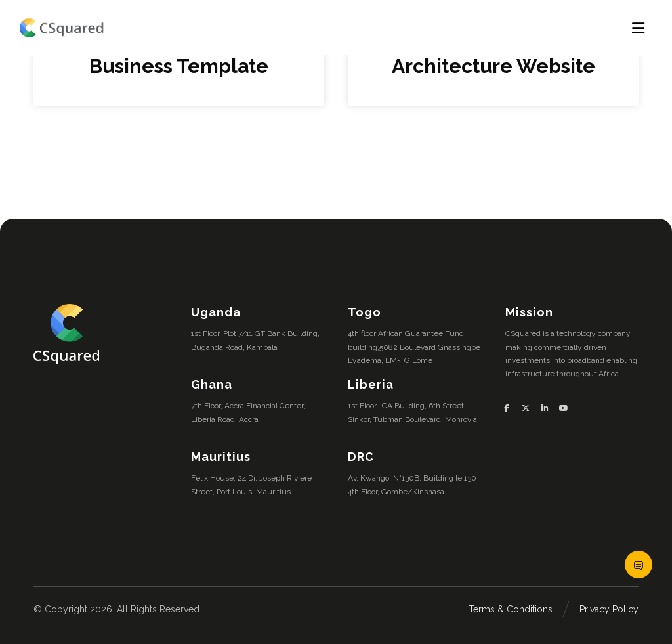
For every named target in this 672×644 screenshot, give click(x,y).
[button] (512, 408)
